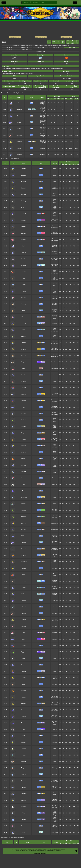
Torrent (55, 169)
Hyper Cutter (55, 271)
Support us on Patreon (40, 853)
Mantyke (24, 723)
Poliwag (24, 201)
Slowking (24, 439)
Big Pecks (55, 801)
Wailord (19, 122)
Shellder (24, 259)
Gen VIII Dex (25, 47)
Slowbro (24, 240)
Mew (24, 368)
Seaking (24, 304)
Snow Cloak (55, 832)
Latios (24, 639)
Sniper (55, 285)
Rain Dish (55, 511)
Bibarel (24, 678)
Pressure (42, 116)
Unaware (55, 678)
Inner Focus (55, 362)
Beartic (24, 832)
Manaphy (19, 155)
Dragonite (24, 362)
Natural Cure (55, 311)
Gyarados (24, 323)
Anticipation (55, 549)
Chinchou (24, 394)
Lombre (24, 510)
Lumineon (24, 716)
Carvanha (24, 523)
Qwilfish (24, 446)
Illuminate (55, 309)
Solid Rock (55, 787)
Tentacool (24, 220)
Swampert (24, 504)
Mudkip (24, 491)
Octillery (24, 459)
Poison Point (55, 291)
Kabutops (24, 356)
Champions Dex (40, 51)
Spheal (24, 581)
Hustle (55, 452)
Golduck (24, 195)
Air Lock (55, 652)
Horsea (24, 285)
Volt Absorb (55, 394)
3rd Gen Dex (77, 42)
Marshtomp (24, 497)
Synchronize (55, 368)
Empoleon (24, 671)
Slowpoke (24, 233)
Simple (55, 677)
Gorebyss (19, 135)
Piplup (24, 658)
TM (58, 42)
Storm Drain (55, 698)
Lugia (24, 484)
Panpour (24, 768)
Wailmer (19, 116)
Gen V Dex (72, 47)
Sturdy (41, 143)
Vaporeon (24, 336)
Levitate (55, 633)
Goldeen (24, 298)
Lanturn (24, 401)
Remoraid (24, 452)
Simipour (24, 774)
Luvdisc (24, 626)
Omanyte (24, 343)
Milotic (24, 575)
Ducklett (24, 800)
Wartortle (24, 175)
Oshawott (24, 749)
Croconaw (24, 381)
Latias (24, 633)
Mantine (24, 465)
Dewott (24, 755)
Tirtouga (24, 787)
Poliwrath (24, 214)
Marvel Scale (55, 575)
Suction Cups (55, 458)
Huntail (19, 129)
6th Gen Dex (68, 42)
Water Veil (43, 114)
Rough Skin (55, 523)
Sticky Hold (55, 696)
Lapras (24, 330)
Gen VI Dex (56, 47)
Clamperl (24, 600)
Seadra (24, 291)
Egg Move (63, 42)
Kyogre (24, 646)
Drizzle (55, 646)
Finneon (24, 710)
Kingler (24, 278)
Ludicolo (24, 517)
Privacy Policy (46, 849)
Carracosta (24, 794)
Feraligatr (24, 388)
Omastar (24, 349)
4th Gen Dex (73, 42)
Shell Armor (55, 258)
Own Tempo (55, 234)
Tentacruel (24, 227)
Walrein (24, 594)
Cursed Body (55, 814)
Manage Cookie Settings (58, 849)
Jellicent (24, 820)
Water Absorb (55, 200)
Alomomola (24, 826)
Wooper (24, 426)
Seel (19, 103)
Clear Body (55, 220)
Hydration (43, 102)
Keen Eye (55, 799)
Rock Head (43, 142)
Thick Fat (43, 101)
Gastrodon (24, 704)
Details (49, 42)
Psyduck (24, 188)
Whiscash (24, 555)
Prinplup (24, 665)
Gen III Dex (25, 49)
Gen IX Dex (9, 47)
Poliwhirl (24, 207)
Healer (55, 825)
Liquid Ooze (55, 221)
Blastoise (24, 182)
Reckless (55, 780)
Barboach (24, 549)
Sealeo (24, 588)
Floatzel (24, 691)
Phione (19, 148)
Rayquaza (24, 652)
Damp (55, 187)
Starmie (24, 317)
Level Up (54, 42)
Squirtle (24, 169)
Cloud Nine (55, 189)
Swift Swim (43, 128)
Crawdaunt (24, 562)
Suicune (24, 478)
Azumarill (24, 414)
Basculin (24, 781)
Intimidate (55, 323)
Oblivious (43, 115)
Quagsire (24, 433)
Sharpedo (24, 530)
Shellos (24, 697)
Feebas (24, 568)
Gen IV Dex (9, 49)
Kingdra (24, 472)
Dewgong (19, 109)
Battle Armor (55, 356)
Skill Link (55, 260)
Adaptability (55, 781)
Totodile (24, 375)
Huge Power (55, 408)
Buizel (24, 684)
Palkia (24, 729)
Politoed (24, 420)
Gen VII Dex (41, 47)
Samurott (24, 762)
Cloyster (24, 265)
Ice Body (42, 104)
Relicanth (19, 142)
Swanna (24, 807)
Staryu (24, 310)
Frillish (24, 813)
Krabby (24, 272)
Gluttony (55, 768)
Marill (24, 407)
